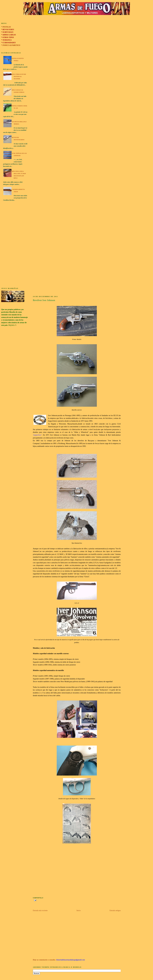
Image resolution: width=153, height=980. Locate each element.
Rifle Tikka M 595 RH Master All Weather (19, 77)
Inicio (79, 910)
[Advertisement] (15, 245)
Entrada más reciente (40, 910)
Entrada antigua (115, 910)
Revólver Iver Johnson (44, 300)
